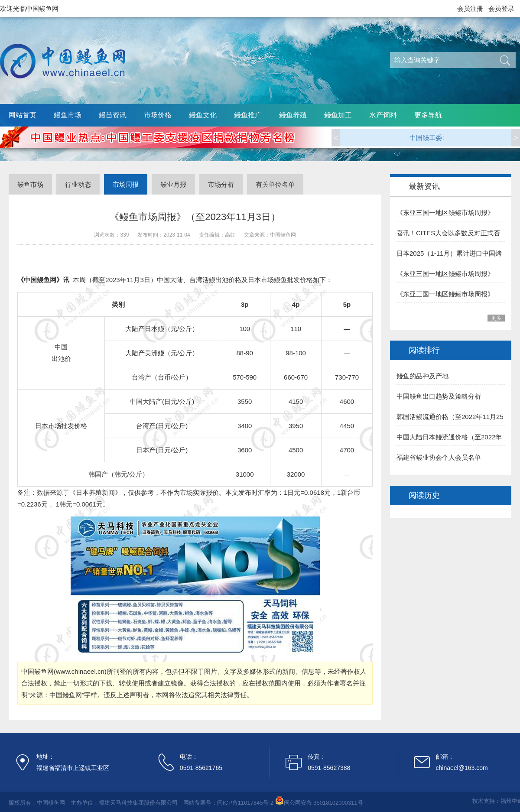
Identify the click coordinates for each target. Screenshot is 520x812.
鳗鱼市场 (68, 115)
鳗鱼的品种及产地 (422, 376)
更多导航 (428, 115)
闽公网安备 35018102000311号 (323, 803)
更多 (496, 318)
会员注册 (470, 8)
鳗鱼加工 (338, 115)
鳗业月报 (173, 184)
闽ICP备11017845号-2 (245, 803)
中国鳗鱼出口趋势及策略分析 (439, 396)
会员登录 (501, 8)
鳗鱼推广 (248, 115)
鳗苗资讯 (113, 115)
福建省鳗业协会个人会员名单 (439, 457)
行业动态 (78, 184)
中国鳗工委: (427, 138)
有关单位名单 (275, 184)
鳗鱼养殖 (293, 115)
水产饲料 (383, 115)
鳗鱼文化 (203, 115)
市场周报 (126, 184)
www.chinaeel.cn (80, 671)
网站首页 (23, 115)
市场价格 (158, 115)
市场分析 (221, 184)
